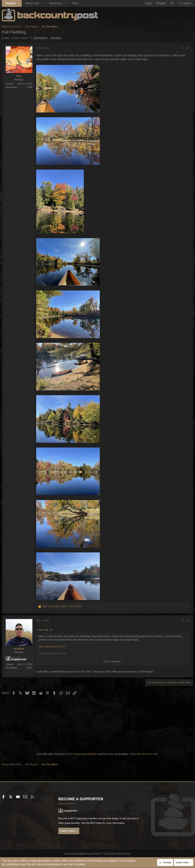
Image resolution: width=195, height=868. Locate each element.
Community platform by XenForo (98, 853)
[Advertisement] (97, 723)
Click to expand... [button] (113, 661)
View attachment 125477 (52, 647)
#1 (188, 48)
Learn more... (70, 832)
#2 (188, 621)
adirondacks (41, 38)
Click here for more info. (144, 754)
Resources (56, 3)
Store (75, 3)
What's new (32, 3)
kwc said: (44, 630)
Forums (11, 3)
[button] (19, 3)
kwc (7, 38)
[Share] (183, 48)
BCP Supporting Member (82, 754)
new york (56, 38)
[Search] (185, 3)
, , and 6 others (62, 606)
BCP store (108, 824)
